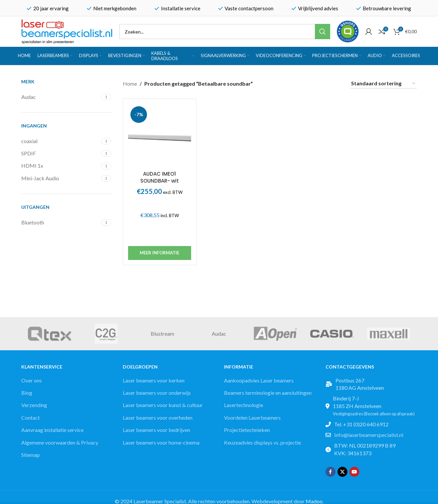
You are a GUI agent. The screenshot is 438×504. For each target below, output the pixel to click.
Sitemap (31, 455)
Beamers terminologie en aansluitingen (268, 393)
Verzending (34, 405)
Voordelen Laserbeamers (252, 418)
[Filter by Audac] (60, 97)
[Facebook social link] (330, 472)
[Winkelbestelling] (384, 84)
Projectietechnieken (247, 430)
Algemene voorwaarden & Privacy (60, 442)
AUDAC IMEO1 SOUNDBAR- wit (160, 177)
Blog (27, 393)
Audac (219, 334)
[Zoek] (225, 32)
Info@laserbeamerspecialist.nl (369, 435)
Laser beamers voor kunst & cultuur (163, 405)
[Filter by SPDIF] (60, 153)
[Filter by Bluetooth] (60, 222)
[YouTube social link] (354, 472)
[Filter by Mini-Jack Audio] (60, 178)
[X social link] (342, 472)
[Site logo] (67, 31)
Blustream (162, 334)
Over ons (32, 380)
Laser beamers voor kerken (154, 380)
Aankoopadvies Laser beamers (259, 380)
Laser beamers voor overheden (158, 418)
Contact (31, 418)
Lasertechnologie (244, 405)
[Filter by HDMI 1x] (60, 166)
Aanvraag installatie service (52, 430)
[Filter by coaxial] (60, 141)
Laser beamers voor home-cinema (161, 442)
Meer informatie (159, 253)
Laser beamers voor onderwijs (157, 393)
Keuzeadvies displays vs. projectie (262, 442)
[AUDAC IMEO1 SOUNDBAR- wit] (160, 135)
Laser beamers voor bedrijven (156, 430)
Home (130, 84)
